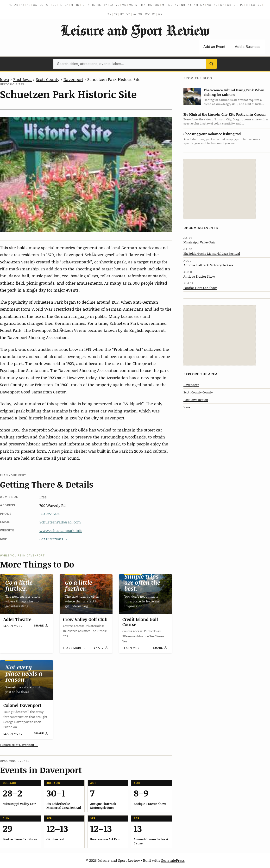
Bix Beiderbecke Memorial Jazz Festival (212, 254)
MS (150, 5)
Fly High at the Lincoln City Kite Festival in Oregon (225, 114)
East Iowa (22, 79)
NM (196, 5)
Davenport (73, 79)
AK (16, 5)
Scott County (48, 79)
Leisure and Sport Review (135, 30)
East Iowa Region (196, 400)
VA (135, 14)
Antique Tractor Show (199, 276)
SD (260, 5)
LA (111, 5)
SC (253, 5)
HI (72, 5)
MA (131, 5)
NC (209, 5)
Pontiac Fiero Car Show (200, 288)
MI (137, 5)
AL (10, 5)
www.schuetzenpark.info (61, 530)
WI (154, 14)
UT (122, 14)
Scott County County (198, 392)
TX (116, 14)
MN (143, 5)
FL (60, 5)
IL (83, 5)
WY (160, 14)
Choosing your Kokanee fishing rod (212, 134)
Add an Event (214, 47)
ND (216, 5)
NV (177, 5)
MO (157, 5)
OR (236, 5)
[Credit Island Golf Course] (145, 594)
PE (242, 5)
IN (88, 5)
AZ (23, 5)
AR (29, 5)
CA (35, 5)
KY (105, 5)
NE (170, 5)
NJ (189, 5)
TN (110, 14)
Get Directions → (53, 539)
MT (164, 5)
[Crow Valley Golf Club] (86, 594)
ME (117, 5)
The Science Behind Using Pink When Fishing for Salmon (234, 92)
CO (42, 5)
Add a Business (248, 47)
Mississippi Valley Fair (199, 242)
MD (124, 5)
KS (99, 5)
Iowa (5, 79)
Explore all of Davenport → (19, 745)
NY (202, 5)
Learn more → (15, 626)
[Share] (41, 626)
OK (229, 5)
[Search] (211, 64)
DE (55, 5)
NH (183, 5)
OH (222, 5)
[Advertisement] (220, 189)
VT (128, 14)
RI (247, 5)
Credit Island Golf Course (140, 622)
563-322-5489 (50, 514)
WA (141, 14)
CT (48, 5)
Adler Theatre (17, 619)
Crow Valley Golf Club (85, 619)
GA (66, 5)
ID (78, 5)
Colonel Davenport (22, 705)
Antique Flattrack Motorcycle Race (208, 265)
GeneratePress (173, 860)
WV (148, 14)
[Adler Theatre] (26, 594)
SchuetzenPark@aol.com (60, 522)
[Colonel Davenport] (26, 680)
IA (94, 5)
